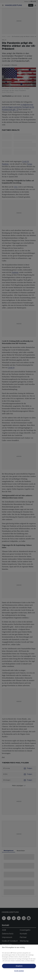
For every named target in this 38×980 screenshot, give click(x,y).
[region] (19, 962)
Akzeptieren (19, 966)
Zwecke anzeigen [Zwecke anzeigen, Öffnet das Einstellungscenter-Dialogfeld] (19, 971)
